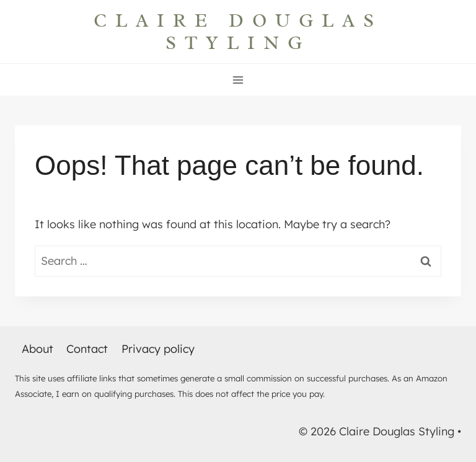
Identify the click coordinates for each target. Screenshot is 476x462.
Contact (87, 349)
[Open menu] (238, 80)
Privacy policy (158, 349)
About (37, 349)
